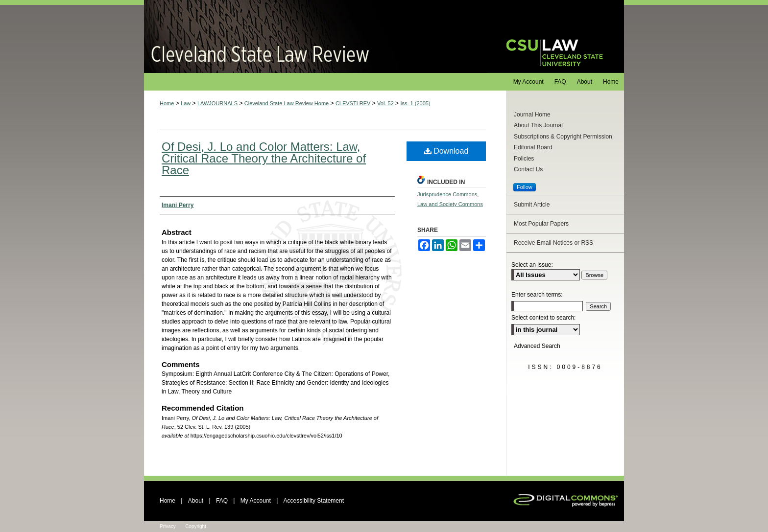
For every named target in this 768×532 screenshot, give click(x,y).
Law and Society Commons (450, 204)
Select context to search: (543, 318)
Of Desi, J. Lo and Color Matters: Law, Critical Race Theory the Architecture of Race (264, 158)
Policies (524, 159)
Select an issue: (532, 265)
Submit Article (532, 205)
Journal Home (532, 115)
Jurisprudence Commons (447, 194)
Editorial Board (533, 147)
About (196, 501)
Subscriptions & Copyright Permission (563, 137)
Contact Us (528, 169)
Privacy (168, 526)
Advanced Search (537, 346)
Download (446, 151)
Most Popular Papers (541, 224)
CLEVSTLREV (353, 103)
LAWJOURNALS (217, 103)
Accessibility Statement (314, 501)
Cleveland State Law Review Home (287, 103)
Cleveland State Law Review (316, 36)
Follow (525, 187)
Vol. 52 (385, 103)
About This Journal (538, 125)
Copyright (196, 526)
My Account (256, 501)
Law (186, 103)
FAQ (222, 501)
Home (167, 103)
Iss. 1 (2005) (415, 103)
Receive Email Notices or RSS (553, 243)
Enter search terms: (537, 295)
